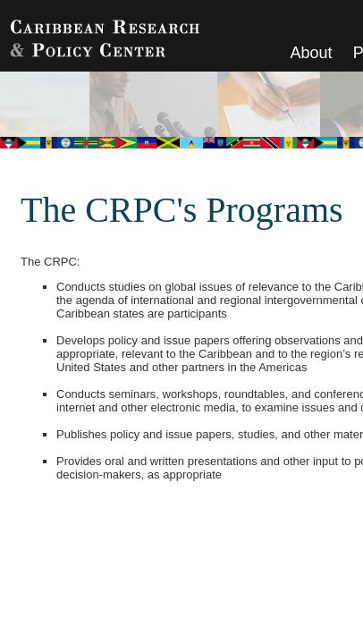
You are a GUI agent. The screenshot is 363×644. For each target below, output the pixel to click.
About (312, 53)
